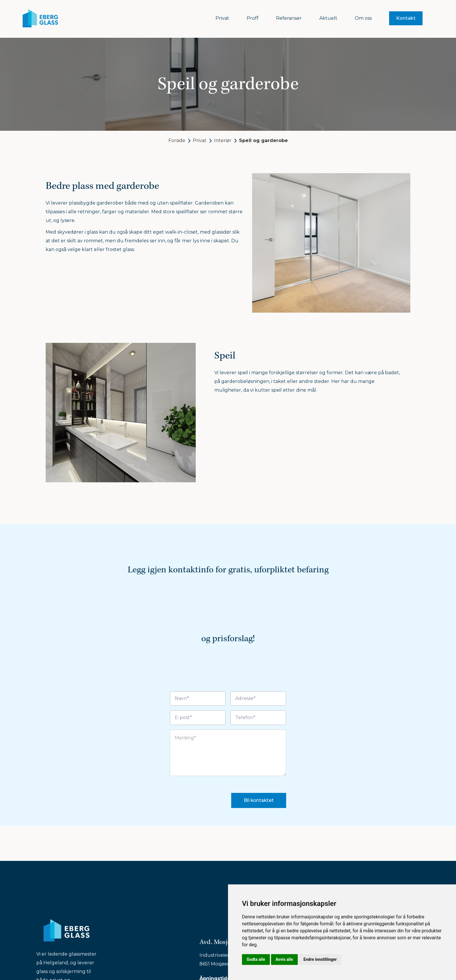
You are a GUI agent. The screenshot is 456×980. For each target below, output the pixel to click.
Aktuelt (328, 18)
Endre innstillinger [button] (320, 959)
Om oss (363, 18)
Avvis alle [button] (284, 959)
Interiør (223, 140)
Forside (177, 140)
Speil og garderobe (263, 140)
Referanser (289, 18)
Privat (222, 18)
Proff (253, 18)
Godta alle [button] (256, 959)
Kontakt (406, 18)
